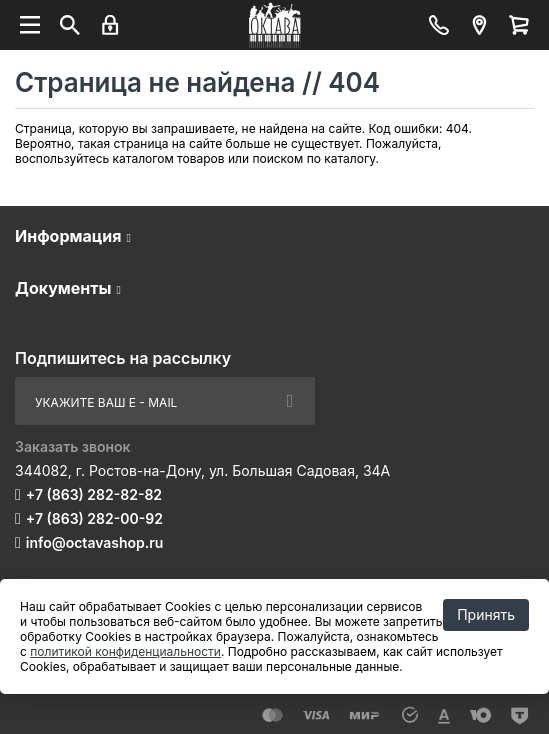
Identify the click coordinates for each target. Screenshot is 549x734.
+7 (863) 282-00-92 (94, 518)
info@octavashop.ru (95, 542)
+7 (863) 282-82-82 (94, 494)
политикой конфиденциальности (125, 651)
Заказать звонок (73, 446)
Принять (486, 614)
